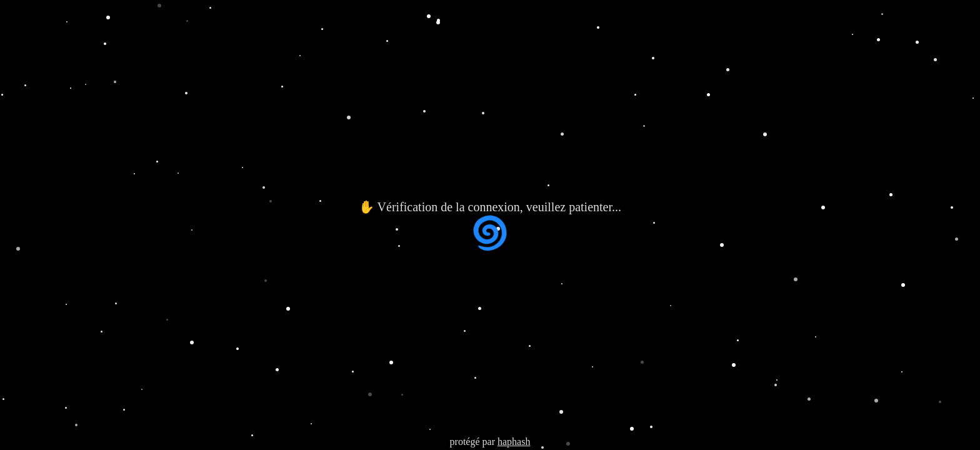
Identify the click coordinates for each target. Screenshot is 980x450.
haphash (514, 442)
